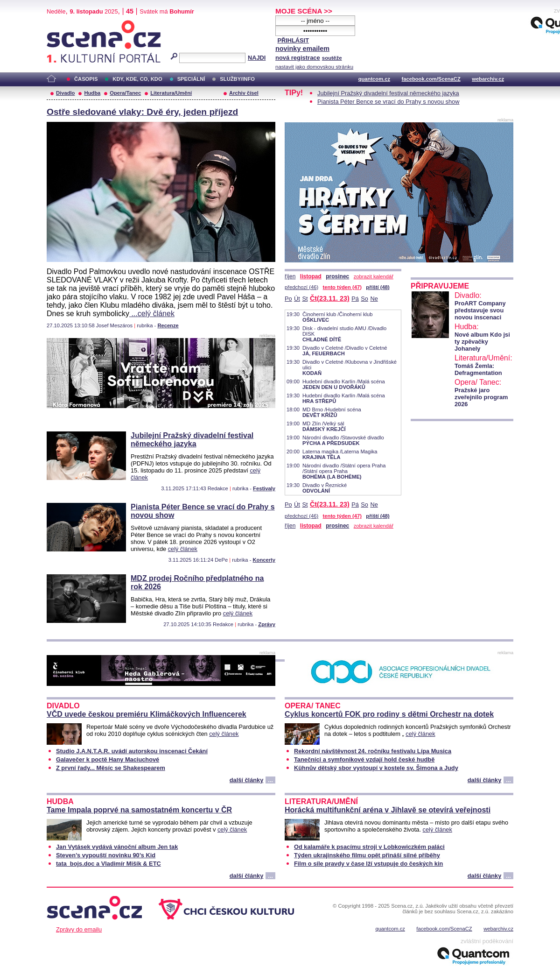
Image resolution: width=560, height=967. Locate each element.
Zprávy (267, 624)
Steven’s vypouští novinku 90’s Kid (106, 855)
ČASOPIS (86, 79)
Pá (355, 299)
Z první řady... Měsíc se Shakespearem (111, 768)
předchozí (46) (301, 287)
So (364, 299)
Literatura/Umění (171, 93)
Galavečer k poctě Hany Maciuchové (108, 759)
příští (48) (378, 287)
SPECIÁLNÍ (191, 79)
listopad (311, 276)
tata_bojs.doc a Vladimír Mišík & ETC (108, 864)
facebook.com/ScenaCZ (431, 79)
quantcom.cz (374, 79)
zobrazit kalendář (374, 276)
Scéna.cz (63, 24)
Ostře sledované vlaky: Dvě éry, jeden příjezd (142, 112)
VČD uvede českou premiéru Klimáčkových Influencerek (147, 714)
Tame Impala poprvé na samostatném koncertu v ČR (139, 810)
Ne (374, 299)
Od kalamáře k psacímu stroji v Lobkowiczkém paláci (369, 847)
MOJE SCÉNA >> (304, 11)
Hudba (92, 93)
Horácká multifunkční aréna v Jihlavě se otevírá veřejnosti (388, 810)
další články (247, 780)
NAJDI (257, 58)
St (305, 299)
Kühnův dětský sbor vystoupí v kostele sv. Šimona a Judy (376, 768)
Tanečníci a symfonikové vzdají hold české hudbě (364, 759)
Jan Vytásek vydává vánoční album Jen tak (117, 847)
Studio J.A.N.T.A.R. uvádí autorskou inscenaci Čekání (132, 751)
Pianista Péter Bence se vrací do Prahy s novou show (388, 102)
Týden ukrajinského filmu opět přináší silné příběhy (367, 855)
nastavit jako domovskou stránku (314, 67)
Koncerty (264, 560)
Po (288, 299)
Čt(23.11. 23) (330, 298)
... (270, 780)
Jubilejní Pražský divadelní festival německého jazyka (192, 440)
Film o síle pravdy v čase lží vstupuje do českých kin (368, 864)
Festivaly (264, 488)
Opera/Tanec (125, 93)
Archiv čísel (244, 93)
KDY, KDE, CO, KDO (137, 79)
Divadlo (65, 93)
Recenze (168, 325)
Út (297, 299)
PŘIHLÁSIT (293, 40)
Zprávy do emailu (79, 929)
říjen (290, 276)
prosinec (337, 276)
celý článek (183, 549)
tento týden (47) (342, 287)
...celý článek (152, 314)
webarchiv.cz (488, 79)
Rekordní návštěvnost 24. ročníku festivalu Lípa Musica (373, 751)
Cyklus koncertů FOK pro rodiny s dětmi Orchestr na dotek (389, 714)
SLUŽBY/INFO (237, 79)
